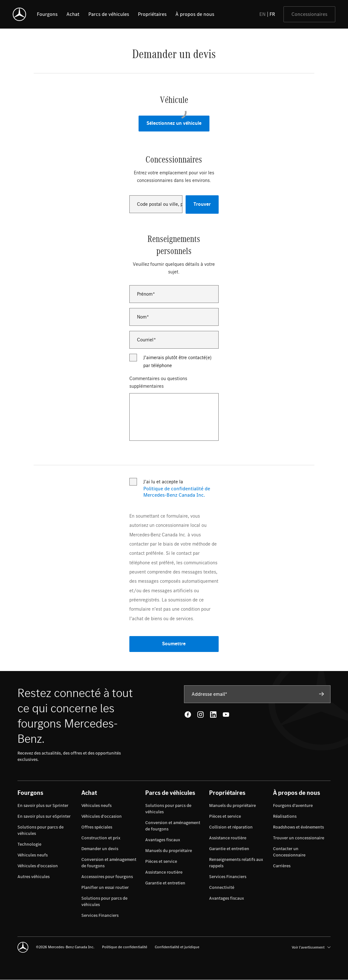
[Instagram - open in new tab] (201, 715)
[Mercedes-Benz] (19, 14)
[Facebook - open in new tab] (188, 715)
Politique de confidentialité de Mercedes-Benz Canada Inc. (177, 492)
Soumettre (174, 644)
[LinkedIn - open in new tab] (213, 715)
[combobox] (156, 204)
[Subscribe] (322, 694)
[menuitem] (43, 806)
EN (263, 14)
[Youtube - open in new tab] (226, 715)
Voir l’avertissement (311, 947)
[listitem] (47, 14)
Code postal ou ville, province (160, 204)
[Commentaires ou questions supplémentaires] (174, 417)
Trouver (202, 204)
